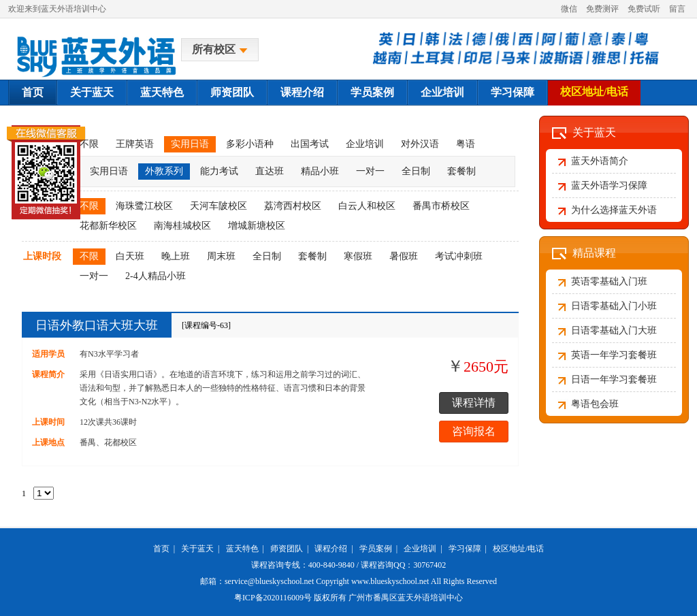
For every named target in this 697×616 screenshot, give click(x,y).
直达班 (270, 171)
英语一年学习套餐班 (614, 355)
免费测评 (602, 9)
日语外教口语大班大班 (97, 325)
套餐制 (461, 171)
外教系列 (164, 171)
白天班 (130, 256)
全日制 (416, 171)
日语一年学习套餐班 (614, 379)
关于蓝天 (92, 92)
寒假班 (358, 256)
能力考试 (219, 171)
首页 (33, 92)
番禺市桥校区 (441, 206)
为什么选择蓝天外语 (614, 210)
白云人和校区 (367, 206)
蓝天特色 (162, 92)
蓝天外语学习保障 (609, 185)
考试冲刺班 (459, 256)
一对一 (370, 171)
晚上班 (176, 256)
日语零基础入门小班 (614, 306)
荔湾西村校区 (293, 206)
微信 (569, 9)
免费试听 (644, 9)
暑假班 (404, 256)
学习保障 (513, 92)
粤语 (466, 144)
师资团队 (232, 92)
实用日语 (190, 144)
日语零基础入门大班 (614, 330)
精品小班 (320, 171)
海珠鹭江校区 (144, 206)
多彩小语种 (250, 144)
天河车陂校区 (218, 206)
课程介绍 (302, 92)
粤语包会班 (595, 404)
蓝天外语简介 (600, 161)
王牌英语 (135, 144)
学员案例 (372, 92)
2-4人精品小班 (156, 276)
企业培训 (442, 92)
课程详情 (474, 403)
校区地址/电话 (594, 92)
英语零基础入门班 (609, 281)
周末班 (221, 256)
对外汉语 (420, 144)
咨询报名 (474, 431)
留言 (677, 9)
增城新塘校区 (257, 226)
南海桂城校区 (182, 226)
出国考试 (310, 144)
